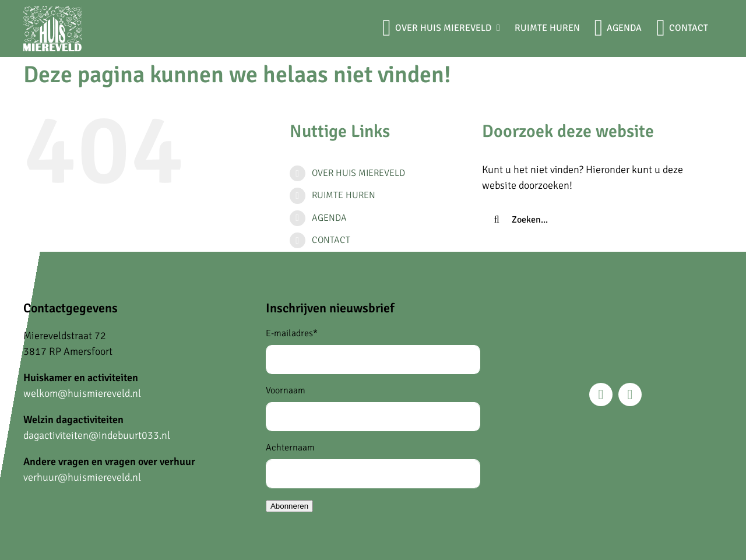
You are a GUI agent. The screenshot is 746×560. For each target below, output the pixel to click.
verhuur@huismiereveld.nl (82, 477)
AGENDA (329, 218)
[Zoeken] (497, 220)
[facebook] (601, 395)
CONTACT (331, 240)
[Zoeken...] (593, 220)
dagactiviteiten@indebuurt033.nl (97, 435)
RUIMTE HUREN (344, 195)
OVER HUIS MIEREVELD (358, 173)
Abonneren (289, 506)
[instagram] (630, 395)
